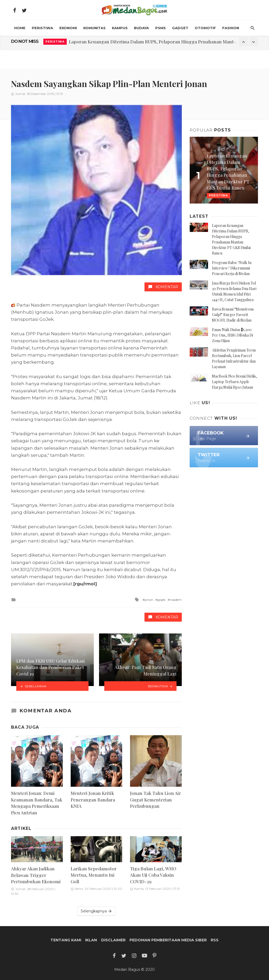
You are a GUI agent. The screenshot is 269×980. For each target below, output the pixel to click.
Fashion (231, 28)
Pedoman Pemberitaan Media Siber (168, 940)
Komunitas (94, 28)
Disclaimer (113, 940)
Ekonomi (68, 28)
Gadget (180, 28)
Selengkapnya (96, 911)
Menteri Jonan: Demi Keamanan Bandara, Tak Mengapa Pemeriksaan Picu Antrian (37, 803)
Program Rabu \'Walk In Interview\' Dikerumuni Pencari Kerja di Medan (232, 268)
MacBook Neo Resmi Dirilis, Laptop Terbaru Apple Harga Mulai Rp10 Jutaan (235, 382)
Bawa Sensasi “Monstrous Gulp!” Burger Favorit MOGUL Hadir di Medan (233, 315)
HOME (20, 28)
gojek (161, 600)
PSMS (161, 28)
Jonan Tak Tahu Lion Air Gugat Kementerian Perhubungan (156, 799)
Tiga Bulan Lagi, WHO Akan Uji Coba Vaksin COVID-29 (153, 875)
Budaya (141, 28)
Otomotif (205, 28)
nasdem (176, 600)
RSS (215, 940)
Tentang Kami (66, 940)
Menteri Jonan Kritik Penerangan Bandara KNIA (93, 799)
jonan (149, 600)
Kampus (120, 28)
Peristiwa (42, 28)
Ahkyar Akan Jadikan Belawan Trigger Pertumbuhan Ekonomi (36, 875)
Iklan (91, 940)
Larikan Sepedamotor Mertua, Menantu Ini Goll (94, 875)
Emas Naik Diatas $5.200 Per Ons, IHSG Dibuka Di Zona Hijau (232, 335)
